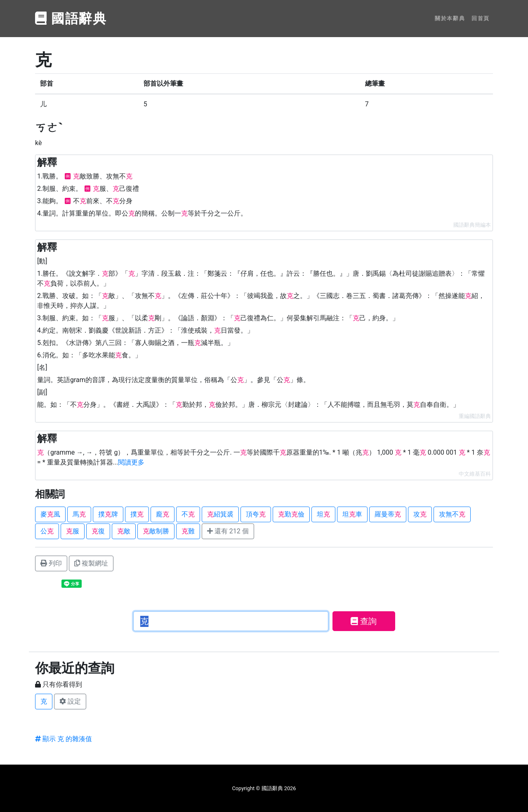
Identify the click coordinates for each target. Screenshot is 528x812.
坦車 (352, 514)
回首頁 (481, 18)
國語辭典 (71, 19)
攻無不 (452, 514)
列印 (51, 563)
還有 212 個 (228, 531)
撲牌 (108, 514)
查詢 (364, 621)
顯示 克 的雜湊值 (64, 739)
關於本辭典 (450, 18)
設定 (70, 701)
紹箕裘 (220, 514)
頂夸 (256, 514)
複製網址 (91, 563)
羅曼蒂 (388, 514)
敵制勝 (156, 531)
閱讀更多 (131, 462)
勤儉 (291, 514)
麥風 (50, 514)
